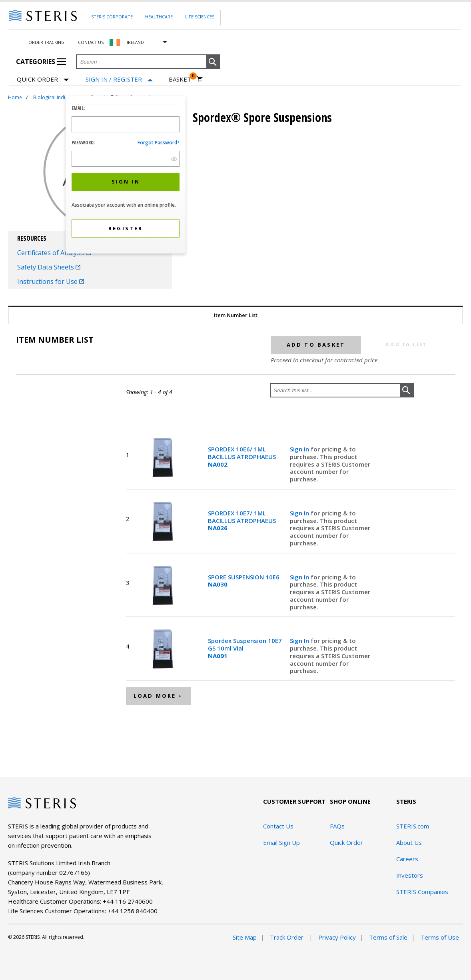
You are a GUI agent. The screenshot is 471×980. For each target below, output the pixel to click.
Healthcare (159, 17)
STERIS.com (413, 826)
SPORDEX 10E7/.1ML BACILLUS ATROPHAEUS (242, 521)
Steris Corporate (112, 17)
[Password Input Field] (126, 159)
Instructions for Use (51, 281)
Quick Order (43, 80)
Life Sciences (200, 17)
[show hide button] (174, 159)
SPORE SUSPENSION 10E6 (244, 581)
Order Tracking (46, 42)
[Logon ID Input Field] (126, 124)
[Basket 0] (186, 79)
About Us (409, 842)
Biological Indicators (56, 97)
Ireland (135, 42)
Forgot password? (159, 143)
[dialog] (126, 176)
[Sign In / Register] (119, 79)
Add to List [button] (406, 344)
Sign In (300, 449)
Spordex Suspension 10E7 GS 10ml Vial (245, 648)
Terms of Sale (388, 937)
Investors (410, 875)
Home (15, 97)
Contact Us (91, 42)
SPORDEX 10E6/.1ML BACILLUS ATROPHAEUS (242, 457)
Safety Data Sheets (49, 267)
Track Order (287, 937)
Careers (407, 859)
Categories (41, 62)
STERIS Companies (422, 892)
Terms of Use (440, 937)
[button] (213, 62)
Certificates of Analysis (54, 253)
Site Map (245, 937)
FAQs (337, 826)
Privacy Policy (337, 937)
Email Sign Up (281, 842)
